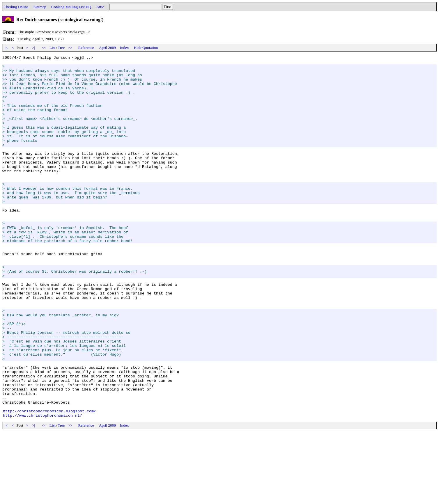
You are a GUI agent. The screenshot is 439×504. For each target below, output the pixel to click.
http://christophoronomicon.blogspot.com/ (49, 482)
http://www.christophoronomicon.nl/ (43, 488)
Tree (61, 48)
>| (34, 48)
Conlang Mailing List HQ (71, 7)
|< (6, 48)
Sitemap (40, 7)
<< (44, 48)
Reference (86, 48)
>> (70, 48)
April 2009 (107, 48)
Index (124, 48)
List (53, 48)
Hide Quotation (146, 48)
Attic (100, 7)
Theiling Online (16, 7)
